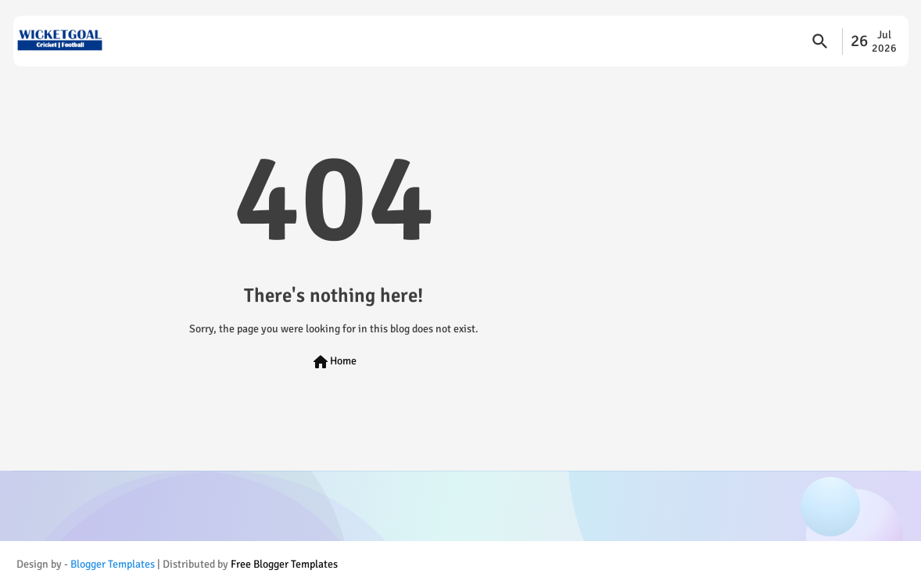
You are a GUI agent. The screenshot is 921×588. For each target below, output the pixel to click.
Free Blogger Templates (284, 564)
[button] (820, 41)
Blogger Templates (113, 564)
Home (334, 362)
